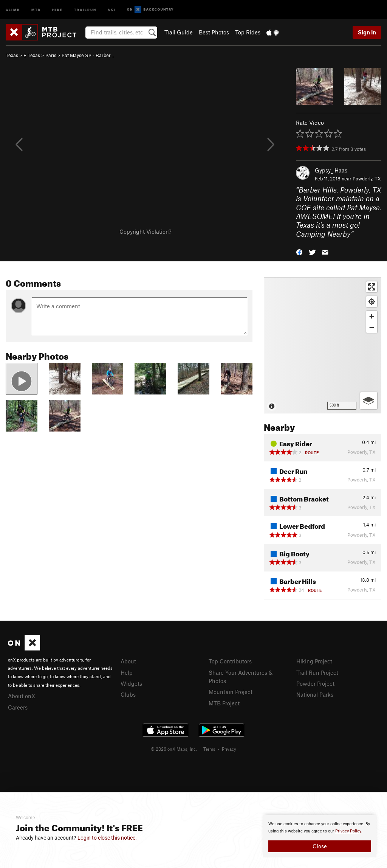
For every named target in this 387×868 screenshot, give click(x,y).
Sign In (367, 32)
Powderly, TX (367, 179)
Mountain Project (231, 692)
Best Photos (214, 32)
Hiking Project (314, 661)
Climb (13, 9)
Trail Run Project (317, 672)
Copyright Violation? (145, 231)
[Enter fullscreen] (372, 287)
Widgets (131, 683)
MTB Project (224, 703)
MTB (36, 9)
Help (127, 672)
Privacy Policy (348, 831)
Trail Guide (179, 32)
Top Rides (248, 32)
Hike (57, 9)
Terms (209, 749)
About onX (22, 696)
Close (320, 846)
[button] (299, 252)
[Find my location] (372, 302)
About (128, 661)
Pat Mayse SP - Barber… (88, 55)
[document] (320, 836)
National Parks (315, 694)
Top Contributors (230, 661)
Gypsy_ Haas (331, 170)
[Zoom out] (372, 327)
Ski (112, 9)
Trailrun (85, 9)
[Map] (323, 345)
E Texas (32, 55)
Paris (51, 55)
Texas (12, 55)
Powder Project (315, 683)
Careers (18, 707)
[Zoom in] (372, 316)
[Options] (369, 401)
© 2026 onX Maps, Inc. (174, 749)
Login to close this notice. (107, 838)
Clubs (128, 694)
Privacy (229, 749)
